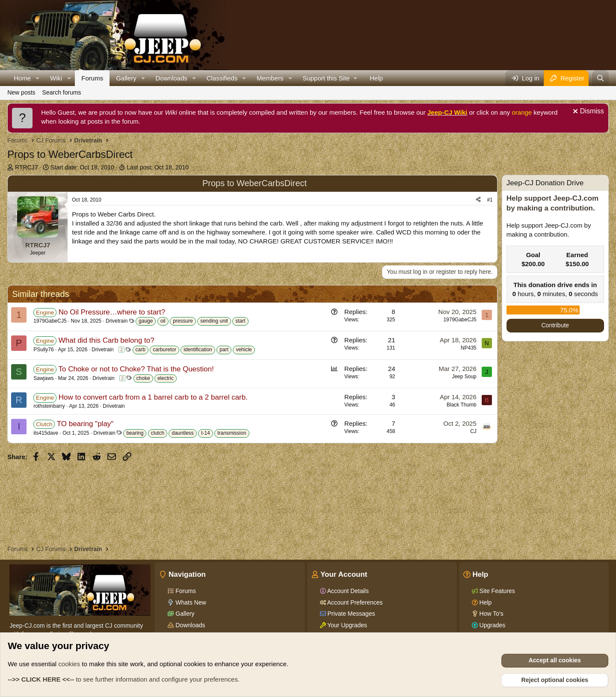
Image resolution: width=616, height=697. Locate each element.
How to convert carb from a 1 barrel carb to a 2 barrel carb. (153, 397)
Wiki (56, 78)
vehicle (244, 350)
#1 (490, 200)
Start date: (82, 167)
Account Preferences (354, 602)
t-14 (206, 433)
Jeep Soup (464, 377)
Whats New (190, 602)
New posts (21, 92)
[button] (38, 78)
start (240, 321)
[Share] (478, 200)
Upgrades (492, 625)
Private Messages (351, 614)
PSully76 (43, 350)
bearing (135, 433)
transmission (232, 433)
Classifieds (222, 78)
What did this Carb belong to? (107, 340)
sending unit (214, 321)
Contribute (555, 325)
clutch (158, 433)
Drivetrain (117, 321)
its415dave (46, 433)
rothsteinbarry (49, 406)
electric (166, 378)
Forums (92, 78)
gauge (146, 321)
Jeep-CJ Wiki (447, 112)
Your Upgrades (347, 625)
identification (198, 350)
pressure (183, 321)
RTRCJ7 (26, 167)
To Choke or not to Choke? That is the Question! (136, 369)
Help (376, 78)
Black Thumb (462, 405)
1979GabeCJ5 (50, 321)
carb (141, 350)
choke (143, 378)
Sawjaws (43, 378)
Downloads (172, 78)
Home (22, 78)
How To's (491, 614)
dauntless (182, 433)
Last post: (158, 167)
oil (163, 321)
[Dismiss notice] (587, 112)
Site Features (496, 591)
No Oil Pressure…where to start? (112, 312)
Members (270, 78)
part (224, 350)
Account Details (347, 591)
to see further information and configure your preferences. (124, 679)
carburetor (164, 350)
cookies (69, 664)
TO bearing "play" (85, 424)
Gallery (126, 78)
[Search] (600, 78)
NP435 (469, 348)
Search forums (62, 92)
